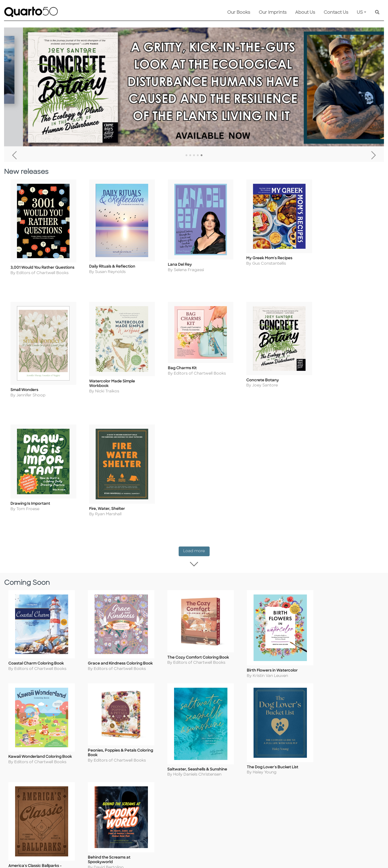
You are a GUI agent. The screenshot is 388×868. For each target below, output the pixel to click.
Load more (196, 424)
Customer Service (174, 760)
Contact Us (336, 13)
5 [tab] (202, 155)
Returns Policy (170, 774)
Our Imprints (273, 13)
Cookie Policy (97, 774)
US (360, 13)
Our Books (239, 13)
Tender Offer (222, 803)
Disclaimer (166, 796)
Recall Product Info (228, 796)
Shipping (164, 767)
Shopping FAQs (171, 782)
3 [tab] (194, 155)
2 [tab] (190, 155)
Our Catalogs (169, 789)
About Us (305, 13)
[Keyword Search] (377, 13)
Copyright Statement (104, 782)
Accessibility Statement (106, 818)
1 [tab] (186, 155)
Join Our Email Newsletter (235, 789)
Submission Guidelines (231, 767)
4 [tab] (198, 155)
